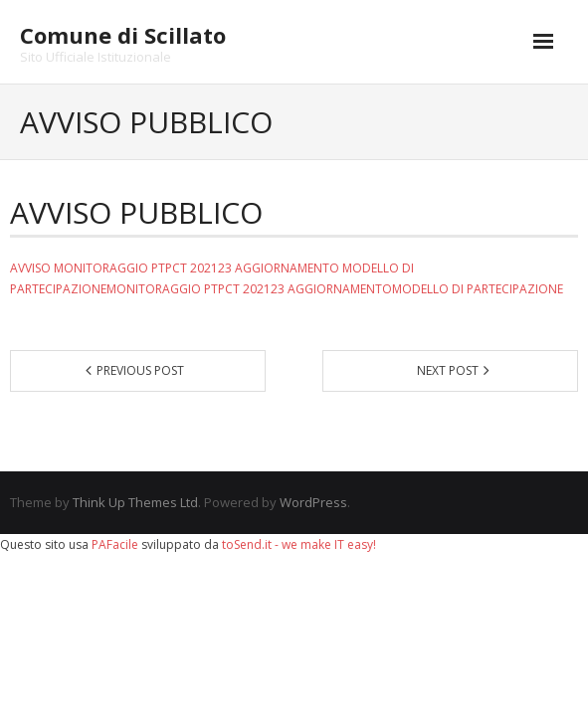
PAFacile (115, 544)
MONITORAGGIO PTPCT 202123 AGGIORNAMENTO (196, 268)
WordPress (313, 502)
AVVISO (30, 268)
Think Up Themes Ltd (135, 502)
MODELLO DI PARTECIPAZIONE (478, 289)
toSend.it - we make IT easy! (299, 544)
